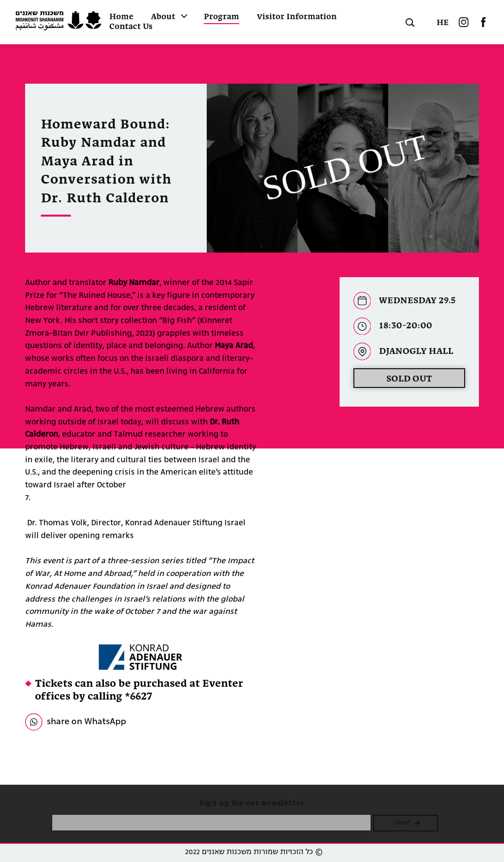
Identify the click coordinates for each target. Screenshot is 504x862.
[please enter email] (211, 823)
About (163, 17)
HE (443, 23)
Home (121, 17)
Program (221, 17)
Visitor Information (297, 17)
